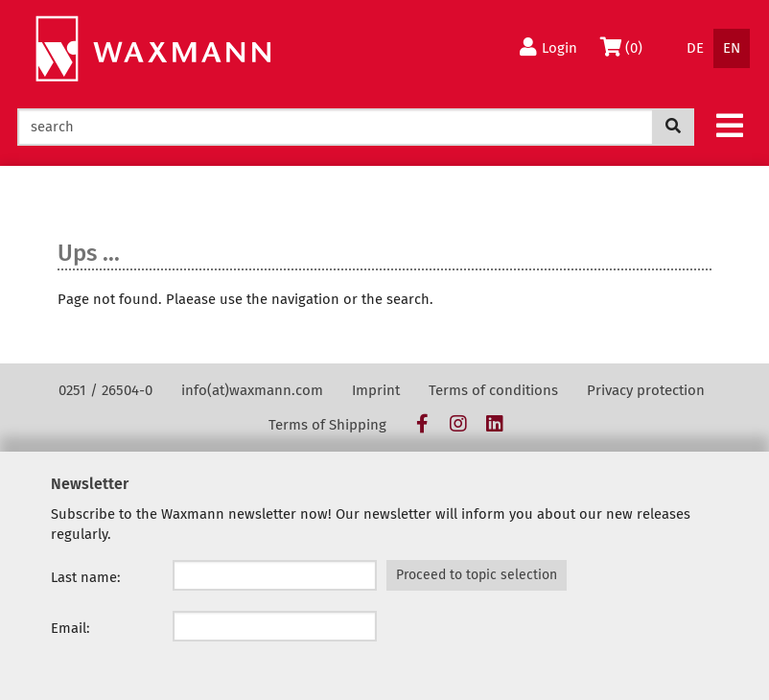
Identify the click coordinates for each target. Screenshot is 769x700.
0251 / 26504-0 (105, 390)
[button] (730, 125)
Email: (70, 628)
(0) (624, 47)
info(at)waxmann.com (252, 390)
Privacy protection (646, 390)
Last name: (86, 577)
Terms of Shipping (327, 425)
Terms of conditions (493, 390)
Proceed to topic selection (477, 575)
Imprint (376, 390)
